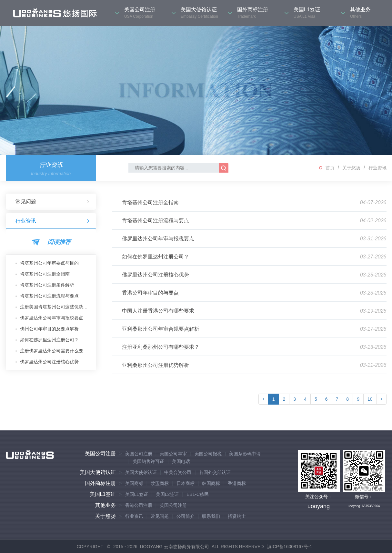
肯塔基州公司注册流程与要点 (49, 296)
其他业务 (106, 505)
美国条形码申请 (245, 454)
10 (370, 399)
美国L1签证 (103, 494)
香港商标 (237, 483)
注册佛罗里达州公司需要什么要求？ (56, 351)
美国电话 (181, 461)
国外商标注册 (100, 483)
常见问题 (53, 202)
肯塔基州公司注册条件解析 (47, 285)
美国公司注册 (100, 453)
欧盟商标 (160, 483)
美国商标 (134, 483)
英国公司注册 (173, 505)
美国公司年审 (173, 454)
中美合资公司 (178, 472)
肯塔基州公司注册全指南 (45, 274)
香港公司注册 (139, 505)
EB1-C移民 (198, 494)
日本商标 (186, 483)
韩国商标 (211, 483)
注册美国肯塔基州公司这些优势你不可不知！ (56, 307)
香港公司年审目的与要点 (150, 293)
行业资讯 (377, 168)
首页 (330, 168)
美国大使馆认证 (98, 472)
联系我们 (211, 516)
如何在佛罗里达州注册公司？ (49, 340)
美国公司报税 (208, 454)
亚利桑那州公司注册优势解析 (156, 365)
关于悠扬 (351, 168)
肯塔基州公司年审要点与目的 (49, 263)
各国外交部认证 (215, 472)
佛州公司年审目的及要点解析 (49, 329)
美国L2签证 (167, 494)
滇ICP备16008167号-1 (290, 547)
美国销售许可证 (148, 461)
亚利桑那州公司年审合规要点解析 (161, 329)
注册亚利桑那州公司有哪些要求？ (161, 347)
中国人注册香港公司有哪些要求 (158, 311)
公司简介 (186, 516)
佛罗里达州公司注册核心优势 (49, 362)
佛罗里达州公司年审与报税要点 (52, 318)
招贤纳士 (237, 516)
